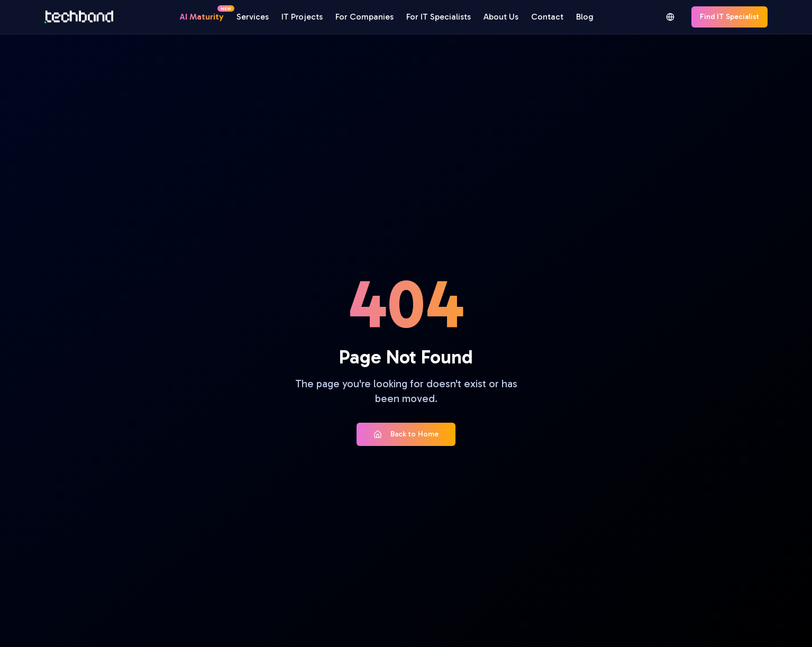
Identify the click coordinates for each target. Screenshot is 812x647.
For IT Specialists (439, 17)
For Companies (364, 17)
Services (253, 17)
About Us (501, 17)
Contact (547, 17)
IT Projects (302, 17)
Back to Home (406, 434)
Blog (585, 17)
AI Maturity (202, 16)
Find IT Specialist (729, 17)
